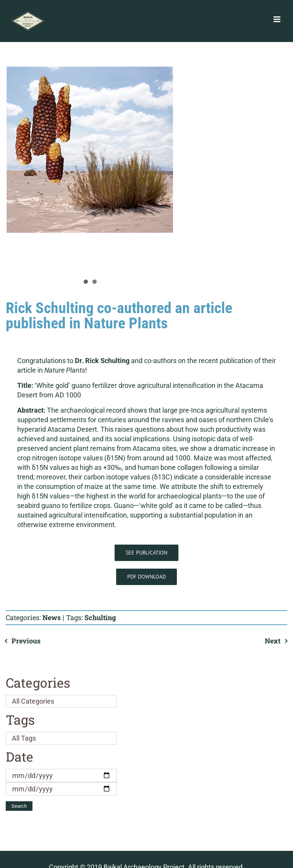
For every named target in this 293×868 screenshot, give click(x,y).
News (52, 617)
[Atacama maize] (90, 150)
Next (273, 641)
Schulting (100, 617)
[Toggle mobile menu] (278, 19)
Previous (26, 641)
